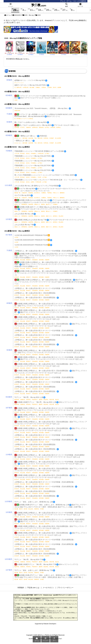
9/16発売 (9, 397)
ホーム (8, 15)
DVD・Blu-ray (29, 15)
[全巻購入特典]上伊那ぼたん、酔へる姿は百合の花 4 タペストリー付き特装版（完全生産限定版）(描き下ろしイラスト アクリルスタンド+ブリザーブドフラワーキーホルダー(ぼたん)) (50, 410)
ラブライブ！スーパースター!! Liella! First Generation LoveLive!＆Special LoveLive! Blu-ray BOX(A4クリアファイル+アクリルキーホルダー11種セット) (50, 98)
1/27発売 (9, 570)
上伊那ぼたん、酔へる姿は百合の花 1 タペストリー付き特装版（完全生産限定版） (46, 251)
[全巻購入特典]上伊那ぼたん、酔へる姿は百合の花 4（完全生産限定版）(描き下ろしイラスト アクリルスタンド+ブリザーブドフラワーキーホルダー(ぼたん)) (51, 424)
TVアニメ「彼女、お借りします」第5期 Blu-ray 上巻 (35, 502)
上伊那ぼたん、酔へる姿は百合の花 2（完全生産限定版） (35, 341)
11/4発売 (9, 455)
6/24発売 (9, 95)
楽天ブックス (38, 595)
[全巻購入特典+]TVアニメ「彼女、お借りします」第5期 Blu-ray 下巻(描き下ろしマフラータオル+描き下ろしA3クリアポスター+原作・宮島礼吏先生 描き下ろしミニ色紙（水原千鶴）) (51, 577)
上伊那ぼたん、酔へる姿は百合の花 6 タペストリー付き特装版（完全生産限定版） (45, 541)
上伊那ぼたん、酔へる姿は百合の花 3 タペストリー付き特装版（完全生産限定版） (45, 378)
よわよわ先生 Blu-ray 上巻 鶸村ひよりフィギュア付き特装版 (38, 186)
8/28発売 (9, 135)
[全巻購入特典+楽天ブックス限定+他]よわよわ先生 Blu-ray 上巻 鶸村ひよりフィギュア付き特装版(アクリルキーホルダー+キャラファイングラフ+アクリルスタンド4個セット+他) (51, 209)
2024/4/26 (17, 15)
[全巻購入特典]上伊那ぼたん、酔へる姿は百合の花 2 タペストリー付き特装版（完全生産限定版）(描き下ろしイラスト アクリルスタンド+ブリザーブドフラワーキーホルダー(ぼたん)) (50, 306)
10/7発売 (9, 408)
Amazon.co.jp (48, 595)
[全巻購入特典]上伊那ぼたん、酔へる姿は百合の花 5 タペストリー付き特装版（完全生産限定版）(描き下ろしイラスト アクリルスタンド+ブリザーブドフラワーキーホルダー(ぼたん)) (50, 457)
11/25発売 (8, 501)
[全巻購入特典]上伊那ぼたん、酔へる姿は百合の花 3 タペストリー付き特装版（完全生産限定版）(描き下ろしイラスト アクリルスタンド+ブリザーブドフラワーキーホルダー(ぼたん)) (50, 352)
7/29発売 (9, 151)
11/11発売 (8, 185)
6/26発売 (9, 108)
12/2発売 (9, 219)
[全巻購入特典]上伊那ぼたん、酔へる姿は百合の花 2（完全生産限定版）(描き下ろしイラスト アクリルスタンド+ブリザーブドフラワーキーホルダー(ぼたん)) (51, 319)
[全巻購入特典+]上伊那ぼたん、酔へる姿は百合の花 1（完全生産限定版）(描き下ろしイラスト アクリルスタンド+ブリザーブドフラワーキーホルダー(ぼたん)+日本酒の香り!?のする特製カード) (51, 283)
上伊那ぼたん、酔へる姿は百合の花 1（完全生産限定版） (35, 294)
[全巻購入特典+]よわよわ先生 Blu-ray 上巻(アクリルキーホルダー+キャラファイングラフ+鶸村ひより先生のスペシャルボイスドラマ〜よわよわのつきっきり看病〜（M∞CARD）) (50, 202)
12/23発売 (8, 559)
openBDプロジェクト (59, 595)
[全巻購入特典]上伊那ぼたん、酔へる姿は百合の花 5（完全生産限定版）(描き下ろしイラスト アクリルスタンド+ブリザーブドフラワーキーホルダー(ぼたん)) (51, 470)
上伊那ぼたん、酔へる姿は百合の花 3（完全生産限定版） (35, 388)
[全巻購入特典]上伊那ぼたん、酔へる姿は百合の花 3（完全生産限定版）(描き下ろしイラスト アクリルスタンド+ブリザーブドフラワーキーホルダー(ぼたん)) (51, 366)
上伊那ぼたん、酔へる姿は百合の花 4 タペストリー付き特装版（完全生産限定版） (45, 436)
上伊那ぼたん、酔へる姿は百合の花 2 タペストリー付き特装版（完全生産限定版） (45, 331)
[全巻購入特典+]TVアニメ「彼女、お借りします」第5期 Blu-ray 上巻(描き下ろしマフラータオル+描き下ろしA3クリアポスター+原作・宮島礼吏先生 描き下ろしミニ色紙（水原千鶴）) (51, 507)
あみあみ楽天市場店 (27, 595)
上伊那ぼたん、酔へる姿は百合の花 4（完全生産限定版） (35, 445)
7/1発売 (9, 114)
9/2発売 (9, 122)
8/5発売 (9, 80)
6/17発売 (9, 235)
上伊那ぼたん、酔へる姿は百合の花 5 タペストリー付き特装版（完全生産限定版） (45, 483)
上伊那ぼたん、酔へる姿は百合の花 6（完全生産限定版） (35, 550)
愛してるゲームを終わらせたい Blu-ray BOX (32, 122)
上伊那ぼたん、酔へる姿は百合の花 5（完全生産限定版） (35, 492)
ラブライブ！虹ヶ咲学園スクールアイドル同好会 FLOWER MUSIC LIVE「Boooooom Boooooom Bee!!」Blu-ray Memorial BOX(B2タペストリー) (48, 116)
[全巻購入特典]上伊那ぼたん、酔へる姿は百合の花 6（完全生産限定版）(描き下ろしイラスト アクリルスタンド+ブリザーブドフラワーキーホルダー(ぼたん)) (51, 528)
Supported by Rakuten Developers (45, 624)
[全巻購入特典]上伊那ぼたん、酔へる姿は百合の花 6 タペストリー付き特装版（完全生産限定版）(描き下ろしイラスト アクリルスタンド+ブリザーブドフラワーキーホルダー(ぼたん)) (50, 515)
